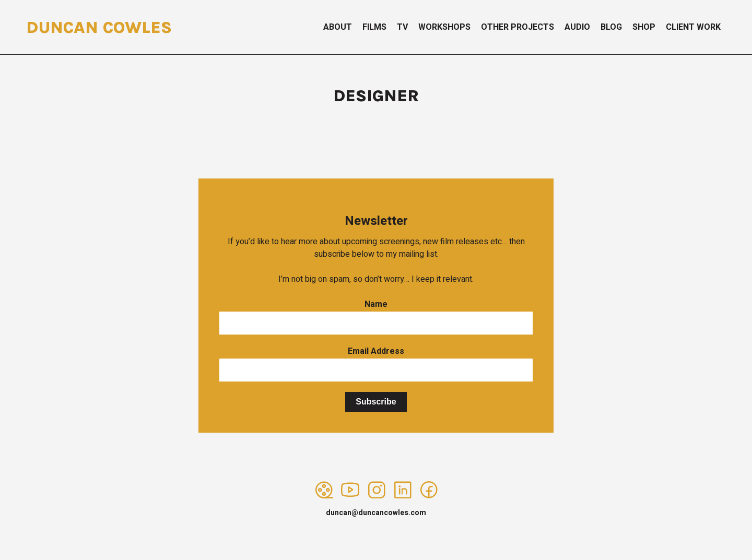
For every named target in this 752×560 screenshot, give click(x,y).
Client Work (693, 27)
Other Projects (518, 27)
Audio (577, 27)
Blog (611, 27)
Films (374, 27)
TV (402, 27)
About (338, 27)
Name (376, 304)
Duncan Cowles (99, 27)
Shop (644, 27)
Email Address (376, 351)
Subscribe (376, 402)
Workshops (444, 27)
